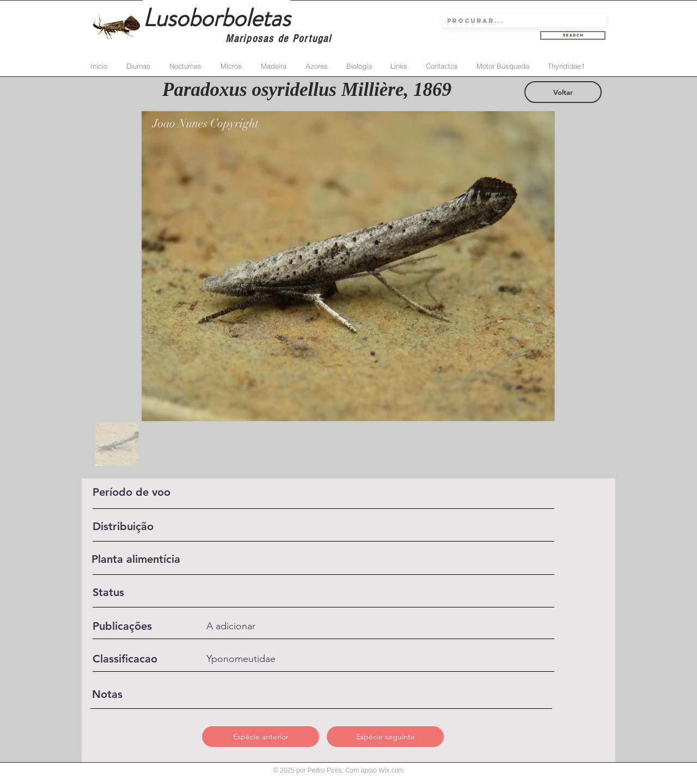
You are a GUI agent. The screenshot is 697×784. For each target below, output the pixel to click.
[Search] (573, 35)
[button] (261, 737)
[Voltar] (563, 92)
